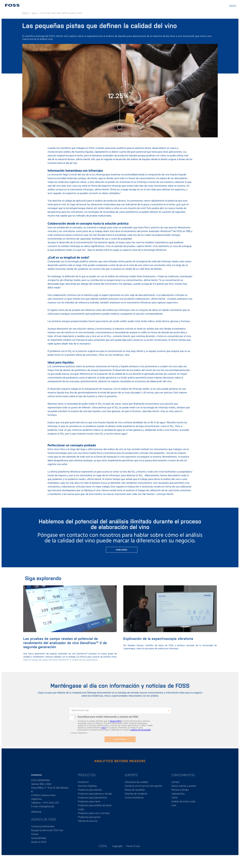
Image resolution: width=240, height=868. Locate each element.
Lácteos (176, 782)
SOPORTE (131, 775)
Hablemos (122, 550)
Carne (175, 798)
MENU (233, 6)
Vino (34, 13)
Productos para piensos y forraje (95, 794)
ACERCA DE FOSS (44, 819)
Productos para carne (89, 802)
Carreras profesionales (43, 827)
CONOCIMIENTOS (183, 775)
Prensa (35, 834)
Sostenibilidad (39, 838)
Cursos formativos (134, 798)
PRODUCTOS (87, 775)
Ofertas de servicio (88, 821)
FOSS (25, 13)
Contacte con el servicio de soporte (143, 786)
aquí (104, 728)
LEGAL (103, 846)
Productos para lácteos (90, 790)
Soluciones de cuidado (137, 782)
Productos (83, 782)
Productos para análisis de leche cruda (95, 808)
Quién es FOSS (39, 842)
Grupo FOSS (115, 721)
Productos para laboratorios (93, 798)
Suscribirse (120, 739)
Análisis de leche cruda (183, 802)
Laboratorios (178, 794)
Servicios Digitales (88, 786)
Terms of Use (133, 846)
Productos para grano (89, 817)
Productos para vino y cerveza (94, 813)
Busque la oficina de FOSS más (47, 830)
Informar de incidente (136, 794)
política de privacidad (141, 730)
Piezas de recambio (135, 790)
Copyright (117, 846)
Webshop (36, 812)
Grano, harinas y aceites (184, 786)
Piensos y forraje (180, 790)
